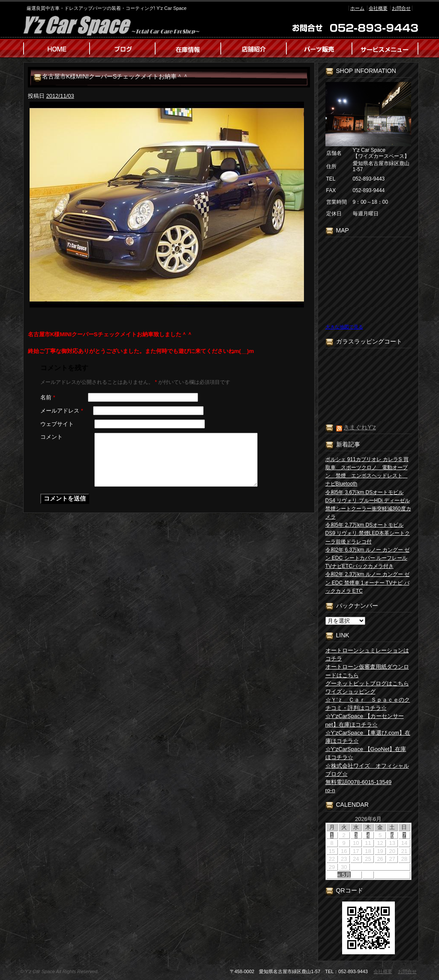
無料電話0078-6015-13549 (359, 782)
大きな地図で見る (344, 327)
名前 (48, 397)
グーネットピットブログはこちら (367, 683)
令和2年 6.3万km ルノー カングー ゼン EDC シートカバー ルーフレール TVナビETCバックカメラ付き (368, 558)
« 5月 (344, 875)
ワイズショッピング (350, 692)
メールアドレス (62, 411)
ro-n (330, 790)
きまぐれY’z (359, 427)
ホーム (357, 8)
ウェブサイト (57, 424)
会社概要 (378, 8)
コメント (51, 437)
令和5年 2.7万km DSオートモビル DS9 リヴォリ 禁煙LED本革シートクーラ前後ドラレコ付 (368, 533)
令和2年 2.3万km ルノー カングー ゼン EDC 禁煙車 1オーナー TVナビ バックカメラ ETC (368, 582)
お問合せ (401, 8)
